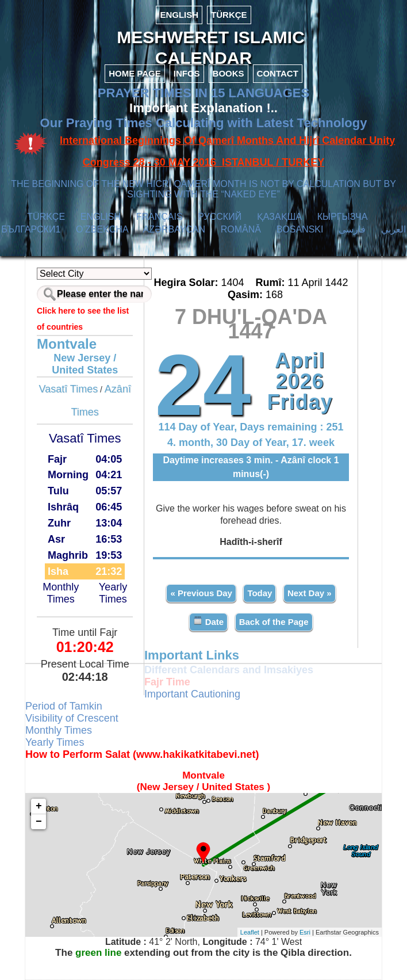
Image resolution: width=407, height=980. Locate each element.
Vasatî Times (68, 389)
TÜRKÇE (229, 15)
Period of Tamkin (64, 706)
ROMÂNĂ (241, 229)
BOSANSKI (300, 229)
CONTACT (278, 73)
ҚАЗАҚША (279, 217)
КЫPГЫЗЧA (342, 217)
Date (208, 621)
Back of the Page (274, 622)
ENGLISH (179, 15)
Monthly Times (61, 593)
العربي (393, 229)
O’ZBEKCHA (102, 229)
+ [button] (39, 806)
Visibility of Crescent (72, 718)
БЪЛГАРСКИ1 (31, 229)
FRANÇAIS (160, 217)
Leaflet (250, 932)
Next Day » (310, 593)
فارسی (352, 229)
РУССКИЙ (220, 217)
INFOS (187, 73)
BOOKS (229, 73)
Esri (305, 932)
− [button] (39, 822)
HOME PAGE (135, 73)
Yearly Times (113, 593)
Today (260, 593)
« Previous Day (201, 593)
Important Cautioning (192, 694)
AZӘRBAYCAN (174, 229)
